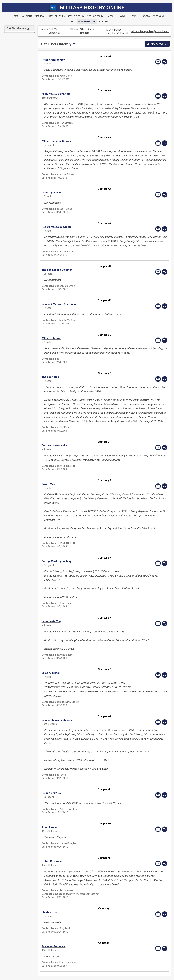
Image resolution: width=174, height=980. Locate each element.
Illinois (75, 29)
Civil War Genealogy (54, 31)
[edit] (165, 62)
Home (43, 29)
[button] (86, 60)
